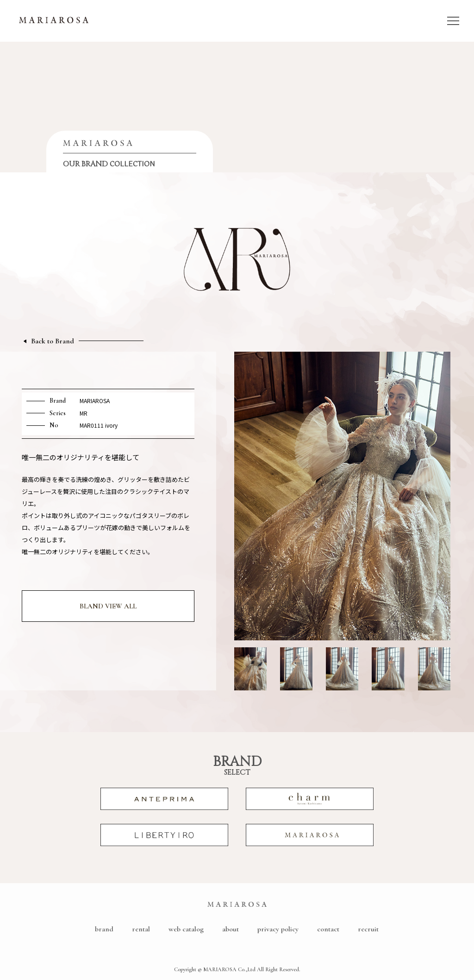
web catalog (186, 929)
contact (328, 929)
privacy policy (278, 929)
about (231, 929)
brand (104, 929)
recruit (368, 929)
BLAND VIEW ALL (108, 606)
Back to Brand (53, 341)
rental (141, 929)
